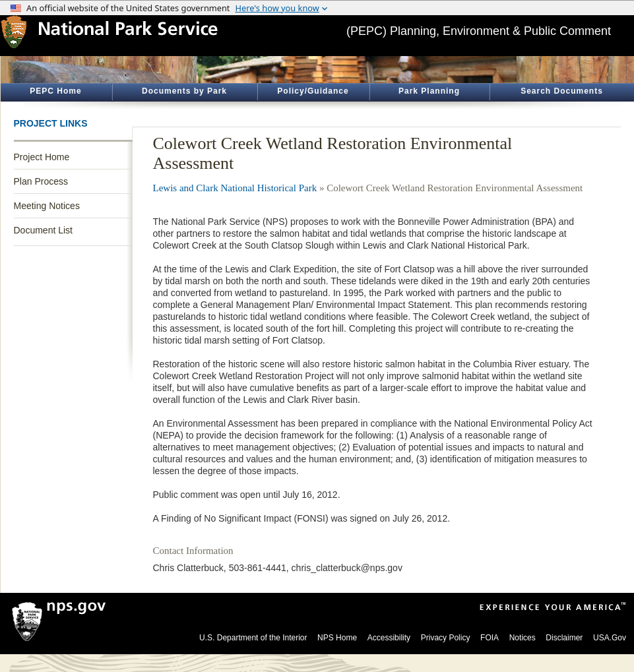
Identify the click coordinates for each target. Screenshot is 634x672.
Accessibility (389, 638)
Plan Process (41, 181)
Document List (43, 230)
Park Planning (429, 91)
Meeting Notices (47, 206)
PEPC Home (55, 91)
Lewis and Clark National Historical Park (235, 188)
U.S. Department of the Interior (253, 638)
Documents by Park (184, 91)
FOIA (490, 638)
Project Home (42, 157)
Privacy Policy (446, 638)
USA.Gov (610, 638)
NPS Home (337, 638)
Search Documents (562, 91)
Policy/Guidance (313, 91)
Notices (523, 638)
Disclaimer (564, 638)
